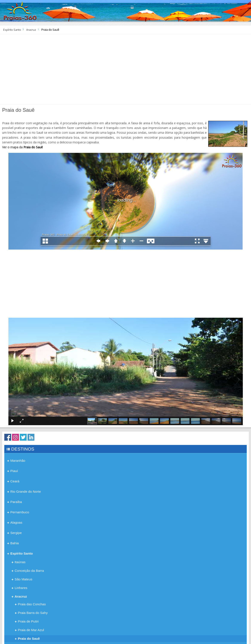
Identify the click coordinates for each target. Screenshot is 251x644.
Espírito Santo (12, 30)
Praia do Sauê (33, 147)
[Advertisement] (125, 71)
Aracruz (31, 30)
